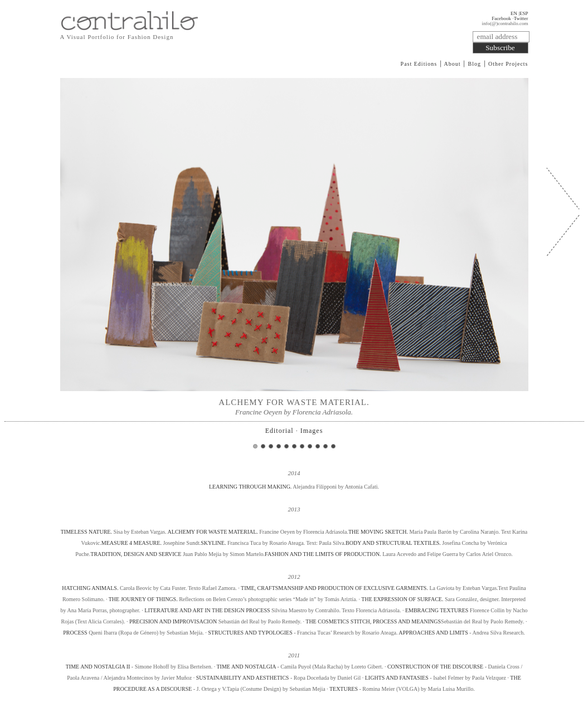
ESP (524, 13)
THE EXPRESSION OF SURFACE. (402, 599)
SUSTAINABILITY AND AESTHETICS (243, 678)
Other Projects (508, 64)
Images (312, 431)
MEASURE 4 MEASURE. (132, 543)
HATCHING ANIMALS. (90, 588)
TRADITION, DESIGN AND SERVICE (136, 554)
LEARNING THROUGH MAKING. (251, 487)
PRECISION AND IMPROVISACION (173, 621)
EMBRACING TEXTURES (437, 610)
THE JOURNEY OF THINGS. (143, 599)
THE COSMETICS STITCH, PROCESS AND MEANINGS (373, 621)
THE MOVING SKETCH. (378, 532)
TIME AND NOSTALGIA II (98, 667)
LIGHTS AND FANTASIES (398, 678)
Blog (475, 64)
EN (514, 13)
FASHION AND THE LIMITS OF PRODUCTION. (323, 554)
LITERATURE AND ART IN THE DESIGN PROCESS (207, 610)
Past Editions (419, 64)
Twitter (521, 18)
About (453, 64)
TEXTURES (344, 689)
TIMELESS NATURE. (87, 532)
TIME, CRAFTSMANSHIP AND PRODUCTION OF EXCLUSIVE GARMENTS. (334, 588)
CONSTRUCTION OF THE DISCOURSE (435, 667)
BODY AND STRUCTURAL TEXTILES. (393, 543)
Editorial (280, 431)
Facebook (501, 18)
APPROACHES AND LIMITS (433, 633)
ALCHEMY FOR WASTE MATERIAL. (213, 532)
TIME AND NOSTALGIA (246, 667)
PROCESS (75, 633)
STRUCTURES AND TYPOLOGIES (250, 633)
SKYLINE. (213, 543)
